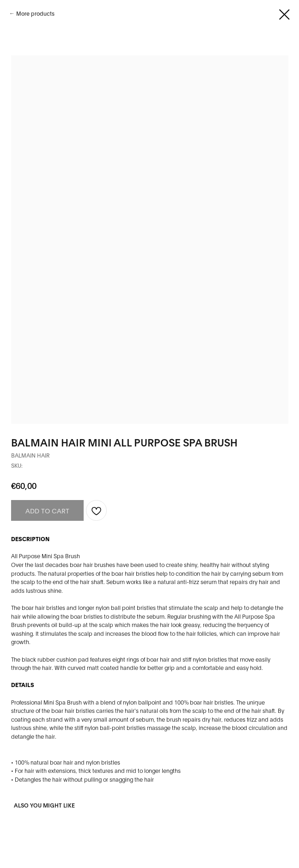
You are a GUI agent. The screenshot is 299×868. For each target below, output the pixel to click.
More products (35, 13)
